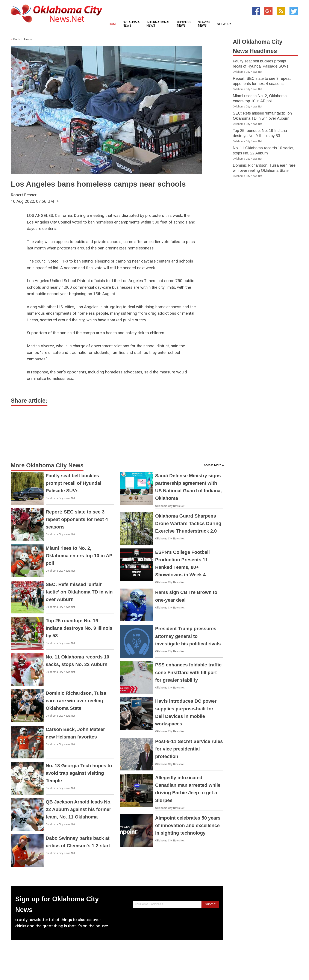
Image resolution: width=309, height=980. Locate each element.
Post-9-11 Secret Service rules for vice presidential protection (189, 749)
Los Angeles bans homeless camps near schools (98, 184)
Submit (210, 904)
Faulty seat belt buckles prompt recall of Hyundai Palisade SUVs (73, 483)
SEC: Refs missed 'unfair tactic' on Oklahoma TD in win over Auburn (79, 592)
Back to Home (21, 39)
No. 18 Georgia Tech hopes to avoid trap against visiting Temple (79, 773)
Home (113, 24)
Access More (212, 465)
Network (224, 24)
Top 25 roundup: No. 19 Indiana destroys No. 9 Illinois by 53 (79, 628)
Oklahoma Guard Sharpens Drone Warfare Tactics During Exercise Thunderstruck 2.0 (188, 523)
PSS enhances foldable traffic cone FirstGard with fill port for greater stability (188, 672)
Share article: (29, 401)
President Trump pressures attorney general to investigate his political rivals (188, 636)
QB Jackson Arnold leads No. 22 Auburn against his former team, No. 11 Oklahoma (79, 809)
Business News (184, 24)
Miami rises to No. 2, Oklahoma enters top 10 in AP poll (79, 556)
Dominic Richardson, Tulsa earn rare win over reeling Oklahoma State (76, 701)
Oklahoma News (131, 24)
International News (158, 24)
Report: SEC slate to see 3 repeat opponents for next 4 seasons (77, 519)
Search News (204, 24)
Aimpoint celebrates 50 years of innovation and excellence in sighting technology (188, 825)
